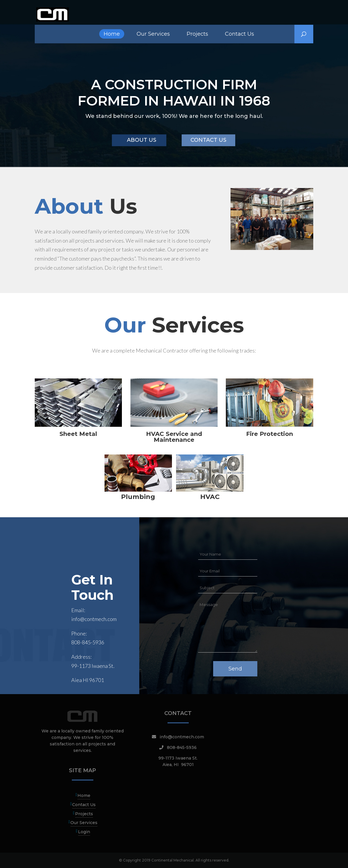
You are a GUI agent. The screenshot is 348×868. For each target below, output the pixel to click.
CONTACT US (208, 140)
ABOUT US (142, 140)
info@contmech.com (94, 619)
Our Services (153, 34)
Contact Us (240, 34)
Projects (197, 34)
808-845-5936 (88, 642)
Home (112, 34)
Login (84, 832)
